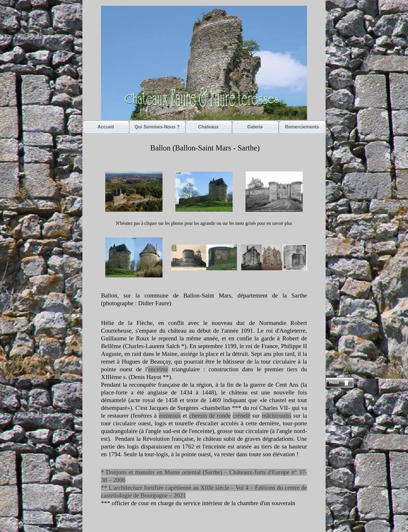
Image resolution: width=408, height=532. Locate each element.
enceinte (158, 369)
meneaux (170, 416)
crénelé (241, 416)
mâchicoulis (277, 416)
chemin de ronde (210, 416)
